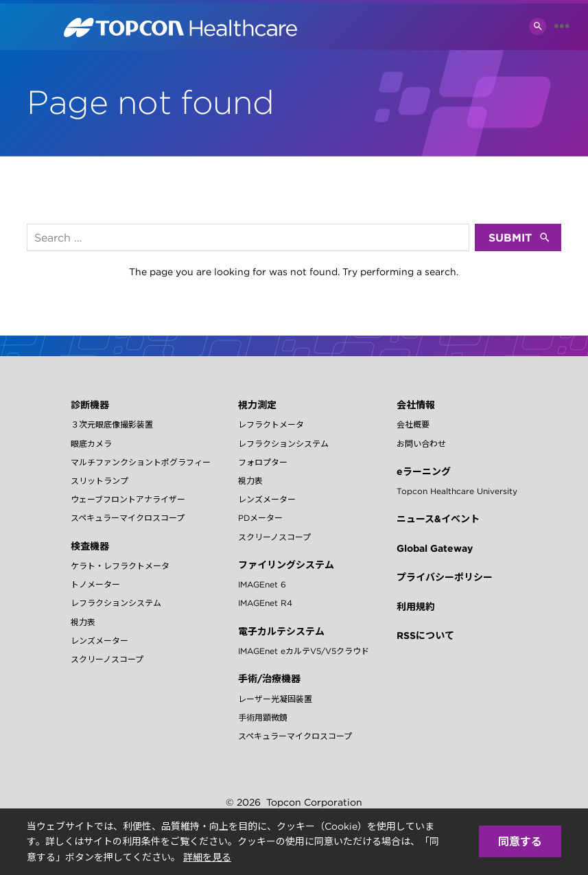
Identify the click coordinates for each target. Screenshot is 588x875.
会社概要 (413, 424)
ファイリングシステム (286, 565)
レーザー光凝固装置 (275, 699)
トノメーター (95, 584)
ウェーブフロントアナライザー (128, 499)
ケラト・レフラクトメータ (120, 566)
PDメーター (260, 518)
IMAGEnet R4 (265, 603)
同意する (520, 841)
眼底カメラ (91, 444)
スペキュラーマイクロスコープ (128, 518)
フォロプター (263, 462)
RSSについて (425, 635)
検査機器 (90, 546)
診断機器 (90, 405)
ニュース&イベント (438, 519)
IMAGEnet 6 (262, 584)
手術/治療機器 (269, 679)
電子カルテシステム (281, 631)
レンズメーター (99, 641)
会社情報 (416, 405)
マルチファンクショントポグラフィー (141, 462)
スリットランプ (99, 481)
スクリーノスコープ (107, 659)
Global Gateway (435, 548)
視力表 (83, 622)
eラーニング (424, 471)
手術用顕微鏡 (263, 717)
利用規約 (416, 607)
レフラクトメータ (271, 424)
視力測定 (257, 405)
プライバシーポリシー (445, 577)
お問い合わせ (421, 444)
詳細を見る (207, 857)
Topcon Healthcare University (457, 491)
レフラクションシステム (116, 603)
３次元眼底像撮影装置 (112, 424)
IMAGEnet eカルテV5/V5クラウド (304, 651)
